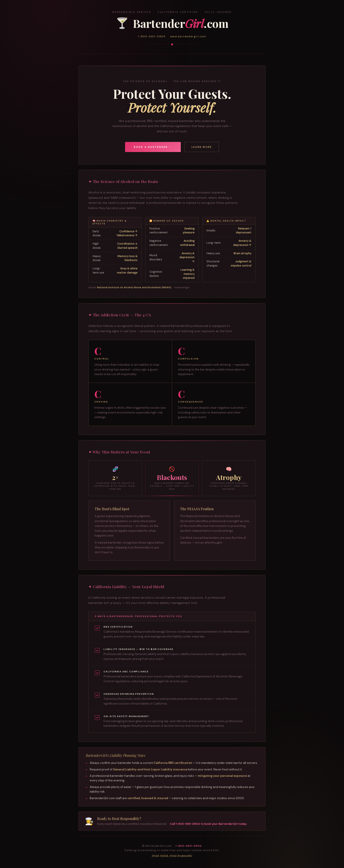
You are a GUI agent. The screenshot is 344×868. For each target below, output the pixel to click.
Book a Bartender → (153, 147)
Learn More (202, 147)
